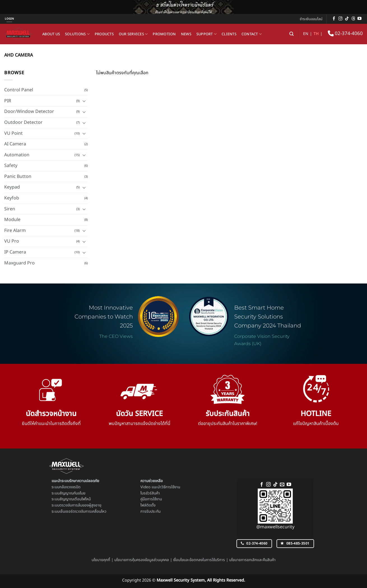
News (186, 34)
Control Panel (19, 90)
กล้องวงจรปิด (70, 487)
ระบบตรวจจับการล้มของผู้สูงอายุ (76, 505)
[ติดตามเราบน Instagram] (340, 19)
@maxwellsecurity (275, 527)
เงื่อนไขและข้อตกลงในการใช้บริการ (199, 560)
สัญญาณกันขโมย (72, 493)
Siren (10, 209)
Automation (17, 155)
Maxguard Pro (19, 263)
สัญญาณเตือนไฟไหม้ (75, 499)
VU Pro (12, 241)
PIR (8, 101)
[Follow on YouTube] (359, 19)
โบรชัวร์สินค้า (150, 493)
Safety (11, 166)
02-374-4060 (345, 34)
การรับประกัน (150, 512)
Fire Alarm (15, 231)
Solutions (77, 34)
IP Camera (15, 252)
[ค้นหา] (291, 34)
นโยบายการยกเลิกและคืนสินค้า (252, 560)
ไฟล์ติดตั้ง (148, 505)
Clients (229, 34)
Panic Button (18, 176)
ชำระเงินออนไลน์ (311, 19)
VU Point (13, 133)
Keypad (12, 187)
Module (12, 220)
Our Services (133, 34)
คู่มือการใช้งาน (151, 499)
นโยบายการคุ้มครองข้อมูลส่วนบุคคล (142, 560)
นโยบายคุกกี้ (101, 560)
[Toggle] (84, 101)
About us (51, 34)
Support (206, 34)
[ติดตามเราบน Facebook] (334, 19)
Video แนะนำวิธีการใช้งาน (160, 487)
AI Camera (15, 144)
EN (306, 34)
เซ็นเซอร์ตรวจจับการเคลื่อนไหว (83, 512)
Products (104, 34)
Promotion (164, 34)
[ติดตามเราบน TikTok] (347, 19)
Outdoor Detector (23, 122)
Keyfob (12, 198)
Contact (252, 34)
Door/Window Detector (29, 111)
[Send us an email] (282, 485)
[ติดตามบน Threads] (353, 19)
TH (316, 34)
